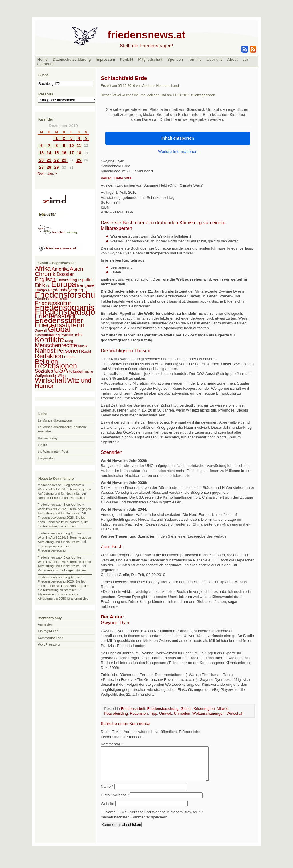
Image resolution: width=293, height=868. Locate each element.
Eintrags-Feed (48, 631)
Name (107, 793)
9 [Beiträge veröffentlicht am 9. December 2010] (64, 146)
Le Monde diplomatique (55, 420)
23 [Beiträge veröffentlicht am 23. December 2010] (64, 160)
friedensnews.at (146, 35)
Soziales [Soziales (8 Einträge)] (44, 371)
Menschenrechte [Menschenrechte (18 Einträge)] (56, 345)
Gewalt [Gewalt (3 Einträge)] (41, 331)
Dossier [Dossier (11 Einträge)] (65, 274)
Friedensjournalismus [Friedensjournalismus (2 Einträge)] (52, 299)
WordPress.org (49, 644)
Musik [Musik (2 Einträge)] (82, 346)
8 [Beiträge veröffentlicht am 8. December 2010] (57, 146)
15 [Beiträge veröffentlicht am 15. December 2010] (57, 153)
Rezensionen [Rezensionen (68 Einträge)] (56, 366)
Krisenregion (204, 709)
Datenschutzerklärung (72, 59)
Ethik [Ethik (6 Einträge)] (40, 285)
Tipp (154, 713)
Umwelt (165, 713)
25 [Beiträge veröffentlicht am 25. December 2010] (79, 160)
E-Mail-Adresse (115, 802)
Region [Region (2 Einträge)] (70, 357)
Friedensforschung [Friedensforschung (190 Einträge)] (70, 295)
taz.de (42, 445)
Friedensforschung (163, 709)
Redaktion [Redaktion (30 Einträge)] (49, 356)
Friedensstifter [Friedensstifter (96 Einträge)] (59, 320)
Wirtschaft (235, 713)
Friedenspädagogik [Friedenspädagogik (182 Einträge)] (70, 312)
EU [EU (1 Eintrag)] (48, 286)
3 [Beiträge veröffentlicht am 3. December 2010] (72, 138)
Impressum (106, 59)
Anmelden (45, 624)
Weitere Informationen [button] (178, 151)
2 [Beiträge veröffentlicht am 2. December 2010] (64, 138)
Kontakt (127, 59)
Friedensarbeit (133, 709)
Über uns (215, 59)
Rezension (139, 713)
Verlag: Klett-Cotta (116, 178)
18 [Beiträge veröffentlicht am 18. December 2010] (79, 153)
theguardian (47, 458)
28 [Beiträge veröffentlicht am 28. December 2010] (49, 167)
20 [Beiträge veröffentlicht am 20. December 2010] (41, 160)
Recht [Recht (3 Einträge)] (86, 351)
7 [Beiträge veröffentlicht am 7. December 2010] (49, 146)
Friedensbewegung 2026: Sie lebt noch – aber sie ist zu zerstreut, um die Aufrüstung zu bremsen (63, 522)
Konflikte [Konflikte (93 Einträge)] (49, 340)
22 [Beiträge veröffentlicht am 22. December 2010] (57, 160)
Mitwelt (223, 709)
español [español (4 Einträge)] (85, 280)
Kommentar (112, 744)
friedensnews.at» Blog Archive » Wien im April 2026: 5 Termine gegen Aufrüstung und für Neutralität (64, 489)
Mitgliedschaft (150, 59)
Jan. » (52, 173)
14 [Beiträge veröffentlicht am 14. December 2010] (49, 153)
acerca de (46, 64)
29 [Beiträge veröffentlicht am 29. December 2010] (57, 167)
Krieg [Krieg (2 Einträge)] (69, 341)
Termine (195, 59)
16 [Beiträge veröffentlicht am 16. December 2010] (64, 153)
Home (43, 59)
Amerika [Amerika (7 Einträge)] (60, 269)
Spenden (175, 59)
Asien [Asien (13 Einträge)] (77, 269)
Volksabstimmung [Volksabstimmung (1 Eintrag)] (81, 371)
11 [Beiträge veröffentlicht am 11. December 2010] (79, 146)
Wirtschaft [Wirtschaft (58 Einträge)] (51, 380)
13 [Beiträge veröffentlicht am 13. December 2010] (41, 153)
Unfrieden (182, 713)
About (233, 59)
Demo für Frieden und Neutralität (62, 498)
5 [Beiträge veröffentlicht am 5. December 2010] (86, 138)
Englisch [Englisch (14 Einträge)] (45, 279)
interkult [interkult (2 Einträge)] (67, 335)
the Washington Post (53, 452)
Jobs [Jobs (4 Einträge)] (78, 335)
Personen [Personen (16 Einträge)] (68, 351)
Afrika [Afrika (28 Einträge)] (43, 268)
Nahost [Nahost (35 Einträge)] (45, 351)
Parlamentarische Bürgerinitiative (62, 570)
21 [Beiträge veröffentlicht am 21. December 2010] (49, 160)
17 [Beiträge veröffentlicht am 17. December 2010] (71, 153)
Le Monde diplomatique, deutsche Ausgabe (63, 429)
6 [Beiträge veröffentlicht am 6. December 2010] (41, 146)
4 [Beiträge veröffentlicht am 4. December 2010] (79, 138)
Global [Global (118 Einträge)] (59, 329)
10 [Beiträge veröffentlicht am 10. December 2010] (71, 146)
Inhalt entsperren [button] (178, 138)
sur (245, 59)
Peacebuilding (116, 713)
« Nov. (40, 173)
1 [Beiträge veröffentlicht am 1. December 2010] (57, 138)
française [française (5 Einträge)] (86, 285)
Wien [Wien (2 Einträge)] (62, 376)
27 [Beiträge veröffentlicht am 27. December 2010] (41, 167)
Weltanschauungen (208, 713)
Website (107, 811)
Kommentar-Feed (51, 638)
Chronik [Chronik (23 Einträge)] (45, 274)
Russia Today (48, 438)
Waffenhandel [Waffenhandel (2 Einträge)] (46, 376)
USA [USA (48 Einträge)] (61, 370)
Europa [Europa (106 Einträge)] (64, 284)
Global (186, 709)
